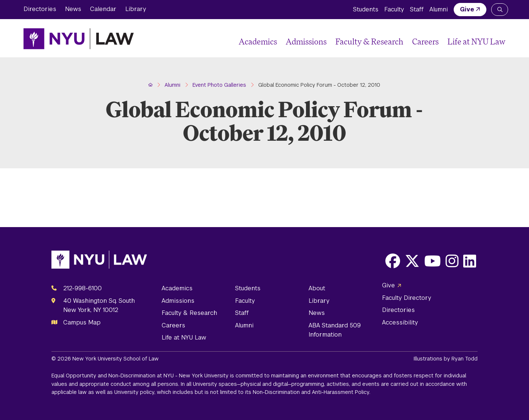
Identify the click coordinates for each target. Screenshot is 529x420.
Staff (417, 9)
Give (467, 9)
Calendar (103, 9)
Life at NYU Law (476, 41)
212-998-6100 (82, 288)
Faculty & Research (369, 41)
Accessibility (400, 322)
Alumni (439, 9)
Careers (425, 41)
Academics (258, 41)
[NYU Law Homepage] (79, 39)
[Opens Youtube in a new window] (433, 261)
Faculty (394, 9)
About (317, 288)
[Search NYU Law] (500, 10)
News (73, 9)
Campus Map (82, 322)
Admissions (306, 41)
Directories (40, 9)
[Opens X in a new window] (412, 261)
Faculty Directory (407, 298)
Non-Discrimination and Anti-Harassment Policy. (312, 392)
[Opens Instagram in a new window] (452, 261)
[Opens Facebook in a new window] (393, 261)
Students (366, 9)
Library (136, 9)
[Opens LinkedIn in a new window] (470, 261)
